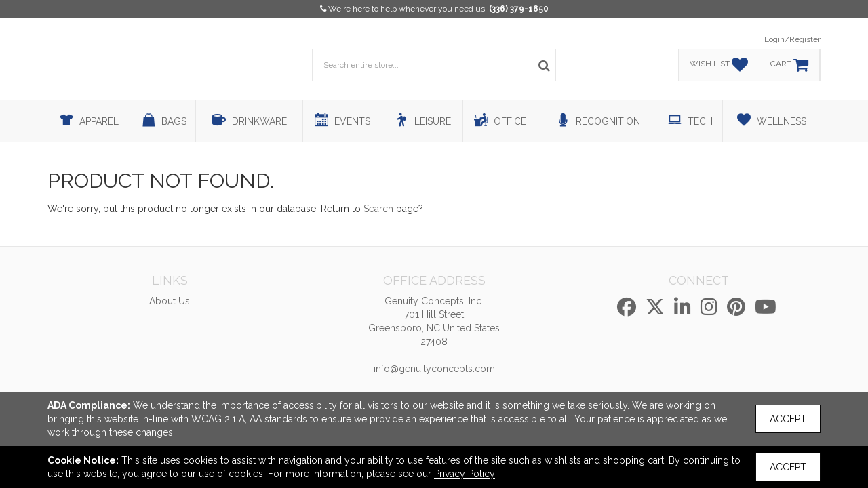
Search (378, 209)
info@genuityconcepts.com (434, 369)
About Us (170, 301)
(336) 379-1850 (519, 9)
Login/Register (792, 39)
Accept (788, 419)
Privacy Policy (465, 474)
